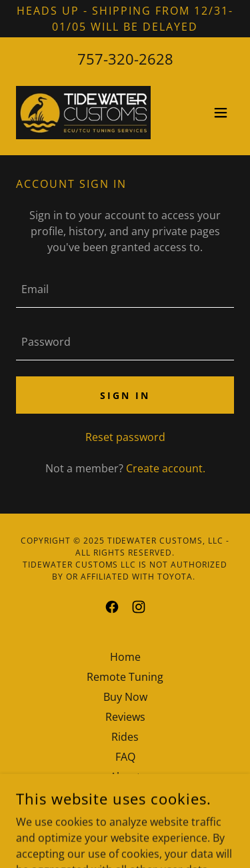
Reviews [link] (125, 717)
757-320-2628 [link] (125, 59)
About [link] (125, 777)
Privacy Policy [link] (125, 797)
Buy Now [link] (125, 697)
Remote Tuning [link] (125, 677)
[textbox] (125, 289)
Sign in (125, 395)
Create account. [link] (166, 468)
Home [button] (125, 657)
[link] (83, 113)
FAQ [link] (125, 757)
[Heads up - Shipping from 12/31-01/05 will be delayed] (125, 19)
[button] (221, 113)
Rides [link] (125, 737)
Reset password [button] (125, 437)
